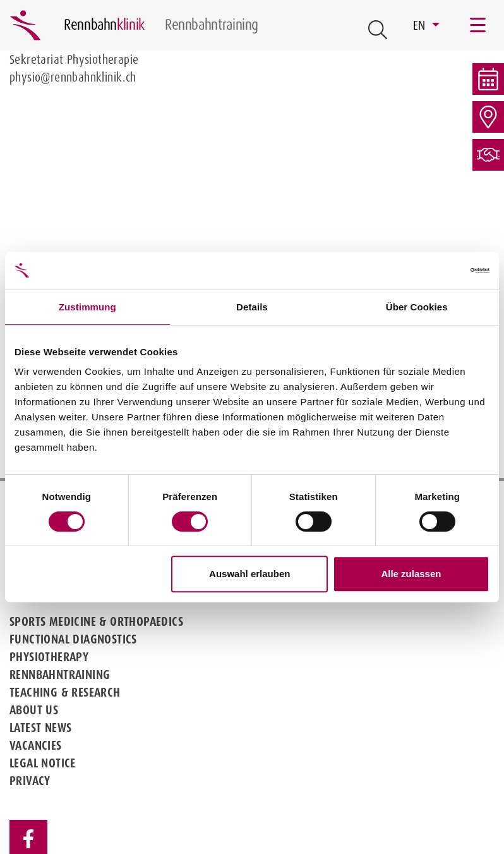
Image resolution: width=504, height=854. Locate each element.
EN (421, 25)
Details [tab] (252, 307)
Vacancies (36, 745)
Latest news (40, 728)
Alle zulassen (411, 574)
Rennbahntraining (60, 674)
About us (34, 710)
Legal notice (43, 763)
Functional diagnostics (73, 639)
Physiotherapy (49, 657)
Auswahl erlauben (249, 574)
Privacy (30, 781)
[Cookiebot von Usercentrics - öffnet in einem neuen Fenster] (434, 271)
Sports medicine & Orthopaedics (96, 621)
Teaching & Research (65, 692)
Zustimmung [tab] (87, 307)
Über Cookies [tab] (417, 307)
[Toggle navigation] (479, 25)
